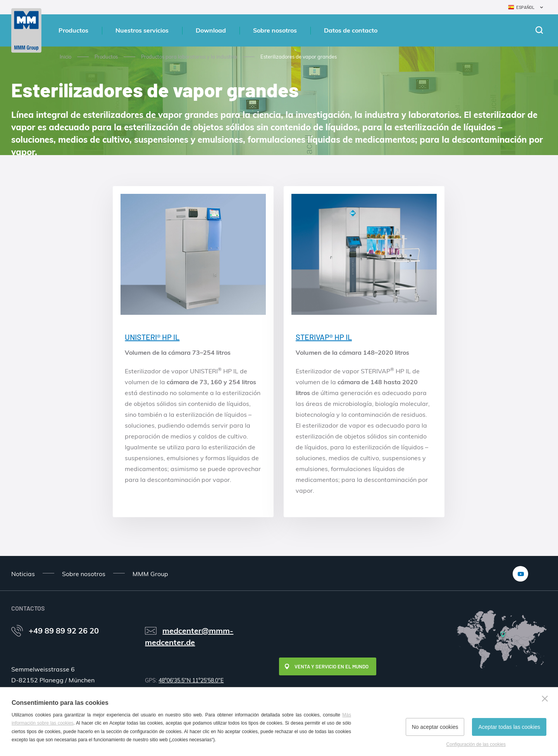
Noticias (23, 574)
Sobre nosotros (275, 30)
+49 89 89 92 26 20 (64, 631)
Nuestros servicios (142, 30)
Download (211, 30)
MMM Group (150, 574)
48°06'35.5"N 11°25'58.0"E (191, 680)
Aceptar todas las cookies (509, 727)
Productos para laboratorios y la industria (189, 57)
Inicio (65, 57)
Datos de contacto (351, 30)
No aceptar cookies (435, 727)
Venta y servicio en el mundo (332, 666)
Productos (73, 30)
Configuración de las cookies (476, 744)
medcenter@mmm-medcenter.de (189, 636)
